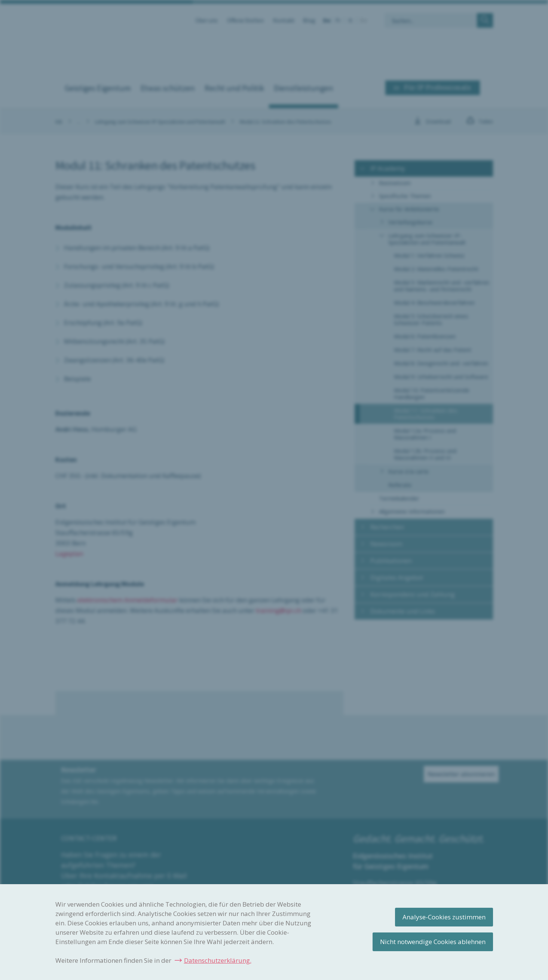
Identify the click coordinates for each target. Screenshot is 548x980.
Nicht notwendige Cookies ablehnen (433, 942)
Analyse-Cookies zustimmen (444, 917)
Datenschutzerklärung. (218, 960)
